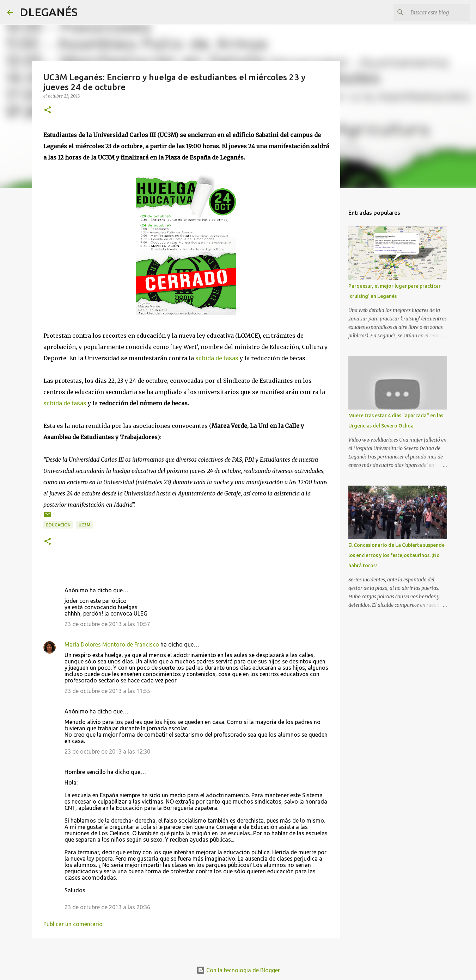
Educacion (58, 525)
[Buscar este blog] (433, 12)
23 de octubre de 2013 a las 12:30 (107, 751)
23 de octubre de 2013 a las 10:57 (107, 624)
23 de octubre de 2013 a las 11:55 (107, 691)
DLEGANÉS (49, 12)
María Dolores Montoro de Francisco (112, 644)
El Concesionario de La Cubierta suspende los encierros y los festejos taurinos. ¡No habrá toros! (396, 555)
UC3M (84, 525)
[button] (48, 110)
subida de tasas (217, 358)
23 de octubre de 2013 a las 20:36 (107, 907)
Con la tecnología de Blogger (238, 970)
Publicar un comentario (73, 924)
